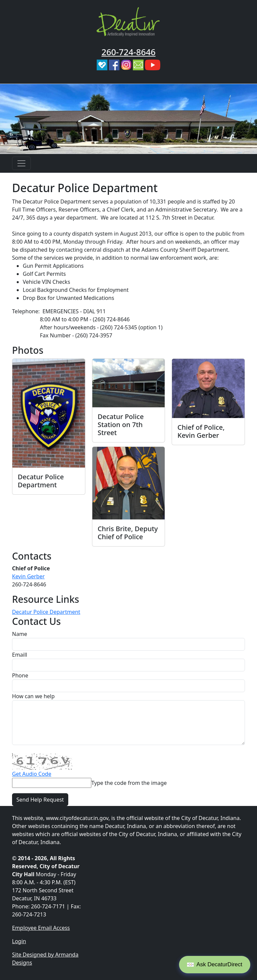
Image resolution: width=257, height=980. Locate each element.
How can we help (33, 696)
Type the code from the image (129, 783)
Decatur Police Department (46, 612)
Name (20, 634)
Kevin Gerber (28, 576)
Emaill (20, 655)
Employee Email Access (41, 928)
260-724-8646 (128, 52)
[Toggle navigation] (21, 163)
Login (19, 941)
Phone (20, 675)
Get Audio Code (32, 774)
